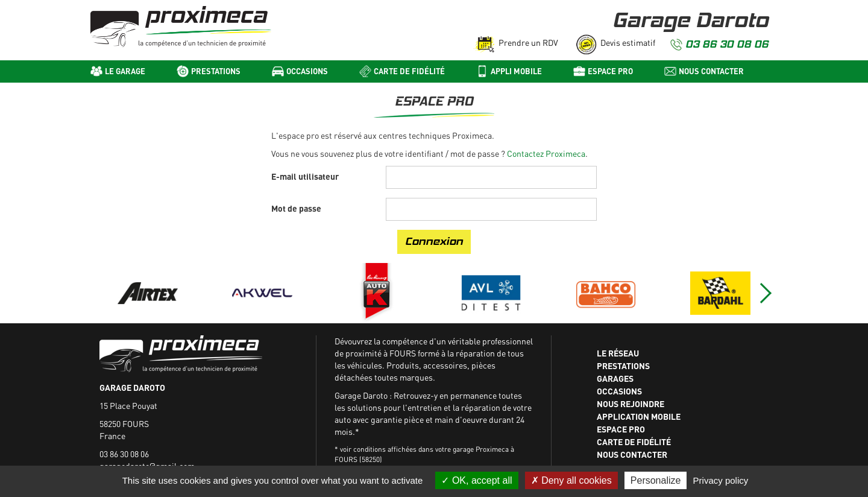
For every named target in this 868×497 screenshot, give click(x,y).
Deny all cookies (571, 480)
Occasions (307, 71)
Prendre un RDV (528, 43)
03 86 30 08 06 (727, 44)
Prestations (216, 71)
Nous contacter (711, 71)
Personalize (656, 480)
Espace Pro (621, 429)
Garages (615, 378)
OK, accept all (476, 480)
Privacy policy (721, 480)
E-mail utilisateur (305, 176)
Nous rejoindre (631, 404)
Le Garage (125, 71)
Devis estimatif (628, 43)
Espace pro (610, 71)
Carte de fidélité (409, 71)
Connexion (434, 241)
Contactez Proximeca (546, 154)
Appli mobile (516, 71)
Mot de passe (296, 208)
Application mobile (639, 416)
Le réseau (618, 353)
